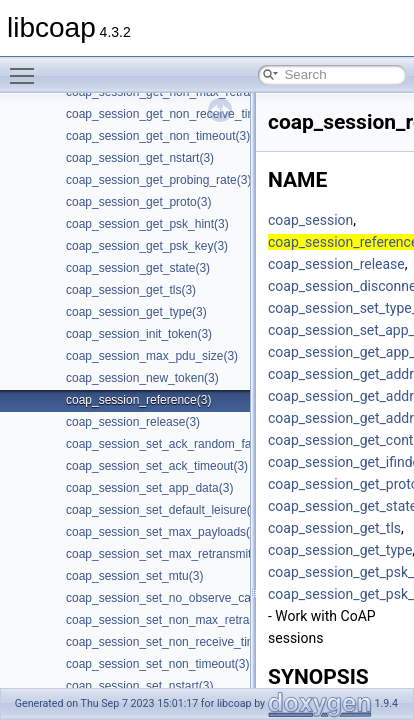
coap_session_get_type (340, 550)
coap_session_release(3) (133, 422)
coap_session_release (336, 264)
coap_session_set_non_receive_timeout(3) (180, 642)
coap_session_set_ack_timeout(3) (157, 466)
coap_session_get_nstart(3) (140, 158)
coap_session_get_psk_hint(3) (147, 224)
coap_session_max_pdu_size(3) (152, 356)
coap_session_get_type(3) (136, 312)
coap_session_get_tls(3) (131, 290)
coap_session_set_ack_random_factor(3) (176, 444)
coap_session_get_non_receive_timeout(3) (180, 114)
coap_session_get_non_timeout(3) (158, 136)
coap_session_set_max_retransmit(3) (166, 554)
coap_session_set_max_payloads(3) (163, 532)
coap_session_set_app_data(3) (149, 488)
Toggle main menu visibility (27, 67)
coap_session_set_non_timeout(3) (157, 664)
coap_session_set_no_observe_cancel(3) (176, 598)
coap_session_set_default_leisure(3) (163, 510)
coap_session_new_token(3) (142, 378)
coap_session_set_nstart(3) (139, 686)
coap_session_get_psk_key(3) (147, 246)
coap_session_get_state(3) (138, 268)
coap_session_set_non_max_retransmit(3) (179, 620)
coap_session (310, 220)
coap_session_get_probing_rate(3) (158, 180)
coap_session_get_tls (334, 528)
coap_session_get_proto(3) (138, 202)
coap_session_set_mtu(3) (134, 576)
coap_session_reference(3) (138, 400)
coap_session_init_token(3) (139, 334)
